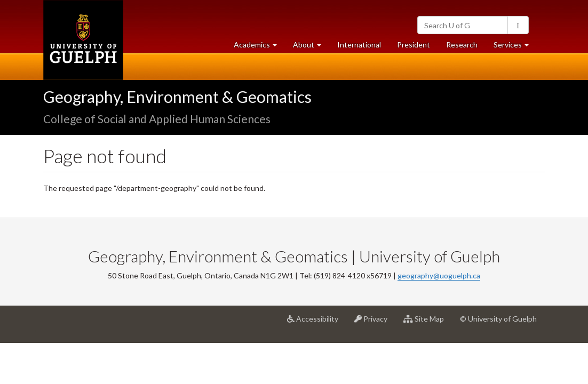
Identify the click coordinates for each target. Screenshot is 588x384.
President (414, 45)
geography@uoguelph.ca (439, 275)
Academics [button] (259, 47)
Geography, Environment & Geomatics (177, 97)
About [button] (311, 47)
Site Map (428, 323)
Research (466, 47)
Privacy (375, 323)
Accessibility (317, 323)
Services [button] (515, 47)
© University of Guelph (498, 319)
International (359, 45)
